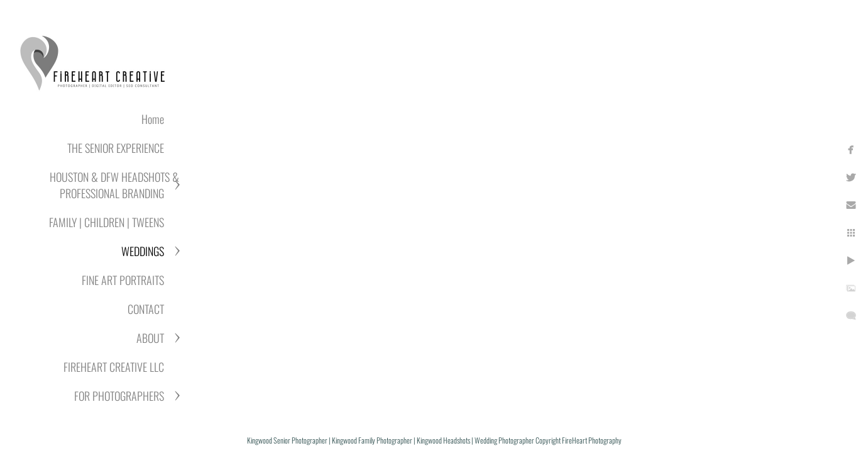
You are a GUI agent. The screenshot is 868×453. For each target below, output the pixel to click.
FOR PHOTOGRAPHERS (119, 396)
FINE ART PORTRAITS (123, 280)
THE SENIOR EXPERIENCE (116, 148)
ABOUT (150, 338)
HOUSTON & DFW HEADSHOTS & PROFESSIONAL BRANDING (114, 185)
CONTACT (146, 309)
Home (153, 119)
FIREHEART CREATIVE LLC (114, 367)
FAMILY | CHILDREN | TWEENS (107, 222)
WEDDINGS (143, 251)
